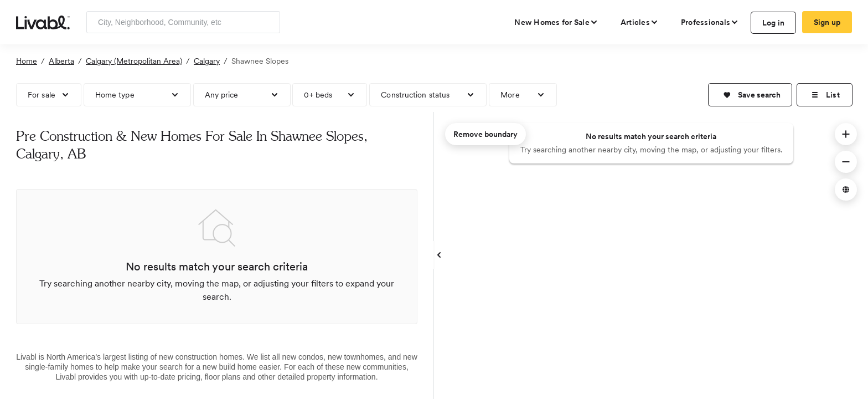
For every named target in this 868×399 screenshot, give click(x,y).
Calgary (207, 61)
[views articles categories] (640, 22)
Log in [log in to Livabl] (774, 23)
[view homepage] (43, 22)
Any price (222, 95)
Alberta (61, 61)
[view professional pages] (710, 22)
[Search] (268, 22)
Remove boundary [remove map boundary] (485, 134)
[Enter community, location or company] (183, 22)
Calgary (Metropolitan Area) (134, 61)
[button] (750, 95)
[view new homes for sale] (556, 22)
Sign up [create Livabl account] (827, 22)
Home (27, 61)
